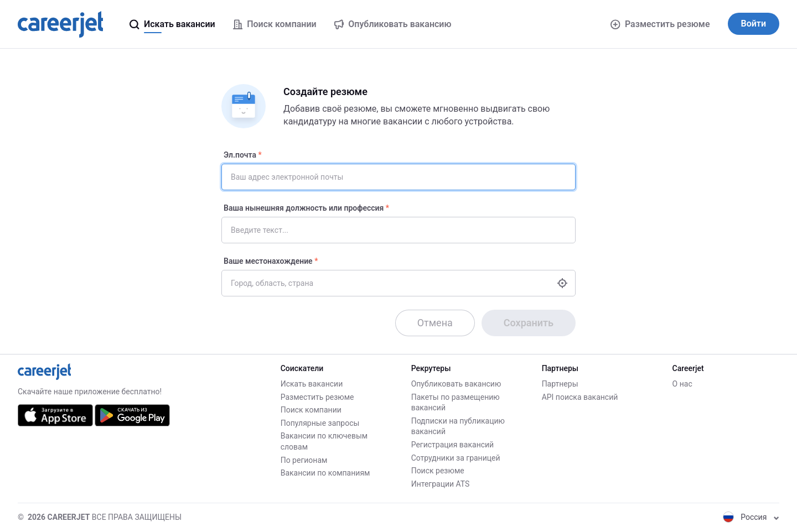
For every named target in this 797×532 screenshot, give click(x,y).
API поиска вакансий (580, 397)
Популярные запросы (320, 423)
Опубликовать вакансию (456, 384)
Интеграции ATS (441, 484)
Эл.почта (240, 155)
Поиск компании (311, 410)
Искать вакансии (312, 384)
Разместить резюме (660, 24)
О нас (682, 384)
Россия (751, 517)
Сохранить (529, 323)
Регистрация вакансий (453, 445)
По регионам (304, 460)
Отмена (435, 323)
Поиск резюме (438, 471)
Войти (754, 24)
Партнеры (560, 384)
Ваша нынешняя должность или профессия (304, 208)
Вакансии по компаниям (325, 473)
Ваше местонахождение (268, 261)
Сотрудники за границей (456, 458)
